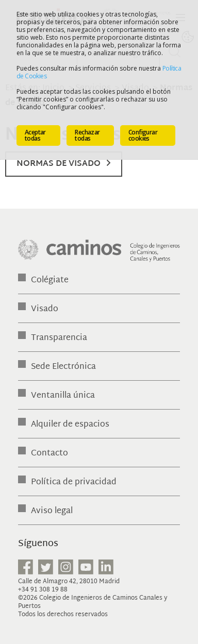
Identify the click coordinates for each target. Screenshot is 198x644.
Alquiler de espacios (70, 425)
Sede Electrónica (63, 367)
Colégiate (50, 281)
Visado (45, 309)
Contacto (49, 454)
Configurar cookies (143, 135)
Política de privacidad (74, 482)
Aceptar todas (35, 135)
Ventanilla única (63, 396)
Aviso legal (52, 511)
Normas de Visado (59, 164)
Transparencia (59, 338)
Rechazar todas (87, 135)
